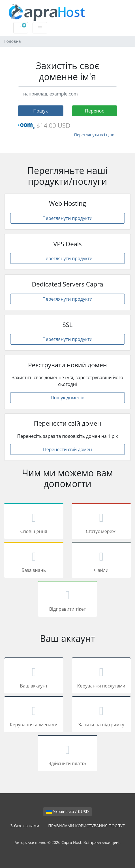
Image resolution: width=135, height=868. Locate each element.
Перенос (94, 111)
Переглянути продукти (67, 218)
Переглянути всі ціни (94, 135)
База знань (34, 561)
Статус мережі (101, 522)
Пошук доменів (67, 398)
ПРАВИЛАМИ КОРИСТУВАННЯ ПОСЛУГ (86, 826)
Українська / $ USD (67, 811)
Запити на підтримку (101, 715)
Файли (101, 561)
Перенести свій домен (67, 449)
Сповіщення (34, 522)
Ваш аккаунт (34, 676)
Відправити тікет (67, 600)
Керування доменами (34, 715)
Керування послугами (101, 676)
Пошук (40, 111)
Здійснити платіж (67, 754)
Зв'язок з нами (25, 826)
